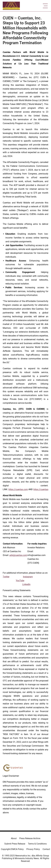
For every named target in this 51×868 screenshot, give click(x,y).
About (14, 838)
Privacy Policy (33, 849)
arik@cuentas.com (18, 555)
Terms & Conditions (37, 844)
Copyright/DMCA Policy (12, 849)
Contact (46, 849)
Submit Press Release (15, 844)
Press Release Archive (30, 838)
